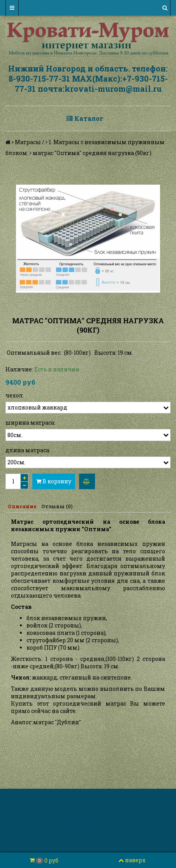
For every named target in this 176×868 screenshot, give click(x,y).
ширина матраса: (30, 423)
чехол (14, 395)
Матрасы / (30, 142)
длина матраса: (28, 450)
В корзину (54, 481)
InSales (130, 827)
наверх (132, 860)
